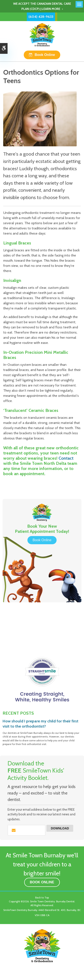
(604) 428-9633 (41, 17)
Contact (66, 458)
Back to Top (42, 897)
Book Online (45, 55)
